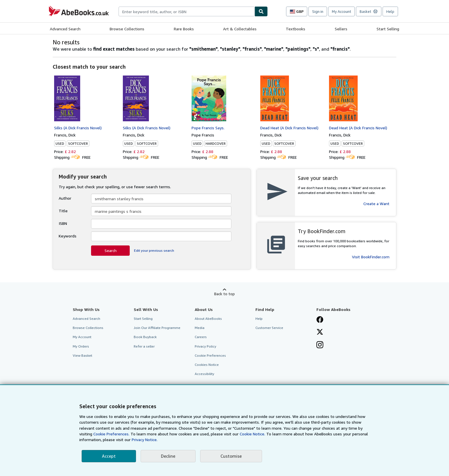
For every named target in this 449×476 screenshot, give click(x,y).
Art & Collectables (240, 29)
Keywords (68, 236)
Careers (201, 337)
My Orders (81, 346)
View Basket (82, 355)
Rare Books (184, 29)
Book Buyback (145, 337)
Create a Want (376, 204)
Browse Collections (127, 29)
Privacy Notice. (145, 440)
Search (111, 250)
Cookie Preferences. (111, 434)
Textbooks (296, 29)
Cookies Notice (207, 365)
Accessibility (204, 374)
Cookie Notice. (252, 434)
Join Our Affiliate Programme (157, 328)
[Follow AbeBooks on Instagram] (320, 345)
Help (390, 11)
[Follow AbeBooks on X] (320, 332)
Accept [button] (109, 456)
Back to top (224, 294)
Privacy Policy (205, 346)
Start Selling (388, 29)
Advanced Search (65, 29)
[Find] (261, 11)
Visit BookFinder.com (371, 257)
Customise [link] (231, 456)
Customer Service (269, 328)
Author (65, 198)
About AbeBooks (208, 319)
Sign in (318, 11)
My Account (341, 11)
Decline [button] (168, 456)
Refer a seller (144, 346)
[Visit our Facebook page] (320, 320)
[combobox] (187, 11)
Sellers (341, 29)
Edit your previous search (154, 250)
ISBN (63, 223)
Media (200, 328)
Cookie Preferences (210, 355)
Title (63, 211)
